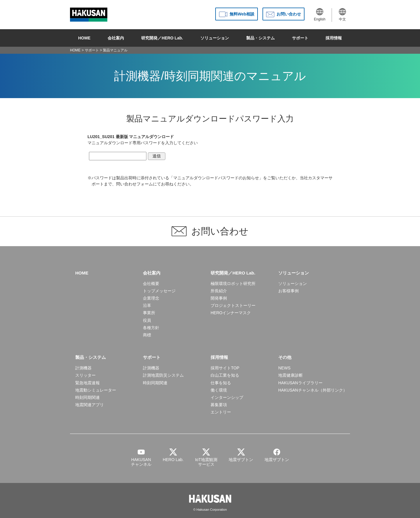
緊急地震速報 (87, 383)
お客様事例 (288, 291)
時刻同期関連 (87, 397)
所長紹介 (219, 291)
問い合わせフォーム (134, 184)
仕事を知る (221, 383)
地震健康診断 (290, 375)
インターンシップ (227, 397)
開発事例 (219, 298)
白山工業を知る (225, 375)
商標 (147, 335)
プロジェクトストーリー (233, 305)
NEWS (284, 368)
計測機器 (83, 368)
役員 (147, 320)
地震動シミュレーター (96, 390)
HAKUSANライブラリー (300, 383)
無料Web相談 (242, 14)
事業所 (149, 313)
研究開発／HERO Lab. (162, 38)
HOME (84, 38)
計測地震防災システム (163, 375)
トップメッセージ (159, 291)
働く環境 (219, 390)
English (320, 15)
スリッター (85, 375)
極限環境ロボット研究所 (233, 284)
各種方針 (151, 328)
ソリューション (215, 38)
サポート (300, 38)
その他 (285, 357)
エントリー (221, 412)
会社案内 (116, 38)
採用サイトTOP (225, 368)
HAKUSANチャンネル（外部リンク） (313, 390)
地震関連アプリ (90, 405)
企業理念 (151, 298)
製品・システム (260, 38)
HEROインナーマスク (231, 313)
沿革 (147, 305)
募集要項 (219, 405)
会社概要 (151, 284)
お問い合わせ (289, 14)
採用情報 (334, 38)
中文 (342, 15)
